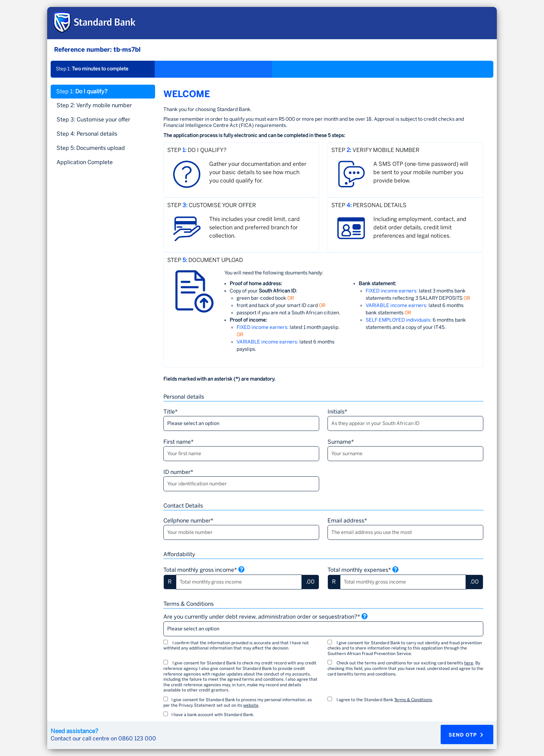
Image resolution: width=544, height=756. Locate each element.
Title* (171, 412)
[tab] (103, 162)
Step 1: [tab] (82, 91)
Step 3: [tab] (93, 120)
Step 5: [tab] (91, 148)
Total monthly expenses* (363, 570)
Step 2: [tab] (94, 105)
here (469, 663)
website (251, 705)
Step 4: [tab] (87, 134)
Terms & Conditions (413, 700)
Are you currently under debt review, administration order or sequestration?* (266, 617)
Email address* (347, 521)
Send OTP (466, 735)
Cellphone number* (188, 521)
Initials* (337, 412)
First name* (178, 442)
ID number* (178, 472)
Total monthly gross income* (204, 570)
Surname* (341, 442)
